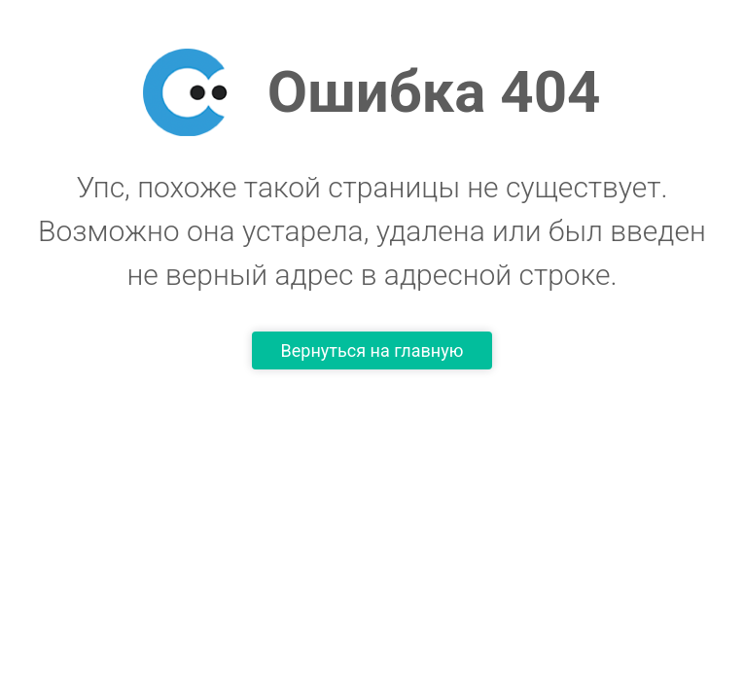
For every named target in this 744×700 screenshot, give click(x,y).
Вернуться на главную (372, 350)
